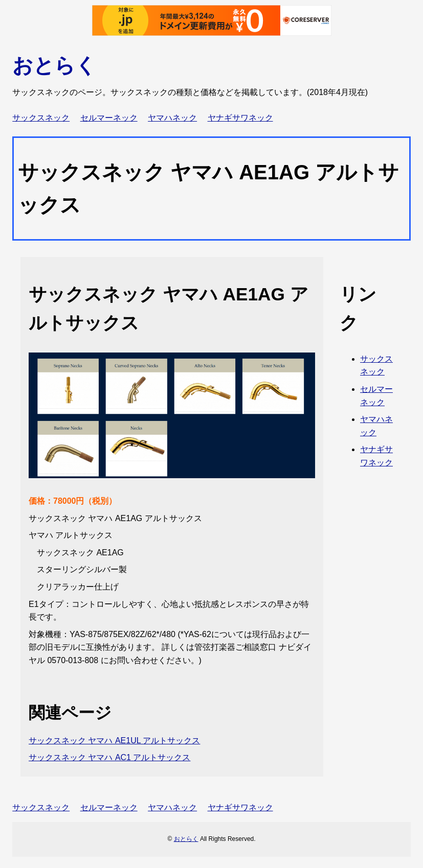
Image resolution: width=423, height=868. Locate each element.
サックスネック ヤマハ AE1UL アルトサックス (114, 741)
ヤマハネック (172, 118)
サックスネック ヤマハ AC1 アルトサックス (109, 757)
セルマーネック (109, 118)
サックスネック (41, 118)
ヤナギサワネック (240, 118)
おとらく (54, 65)
